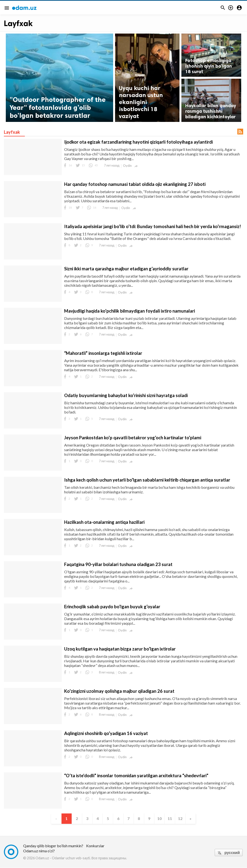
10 (161, 819)
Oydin (127, 166)
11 (171, 819)
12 (182, 819)
